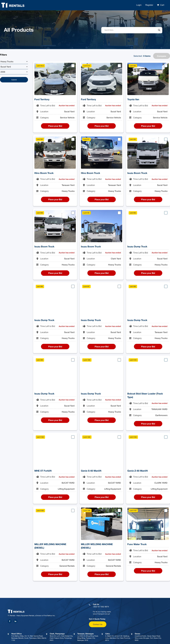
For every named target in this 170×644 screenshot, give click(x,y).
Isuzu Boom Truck (137, 173)
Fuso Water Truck (137, 544)
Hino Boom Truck (44, 173)
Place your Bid (55, 126)
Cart (162, 5)
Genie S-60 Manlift (91, 471)
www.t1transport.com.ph (101, 614)
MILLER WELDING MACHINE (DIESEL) (50, 546)
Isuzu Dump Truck (137, 246)
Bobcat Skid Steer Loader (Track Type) (145, 395)
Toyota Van (133, 99)
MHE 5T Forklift (43, 471)
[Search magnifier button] (159, 30)
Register (149, 5)
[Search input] (131, 30)
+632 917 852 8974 (101, 607)
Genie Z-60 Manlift (138, 471)
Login (139, 5)
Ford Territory (42, 99)
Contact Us (98, 624)
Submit (14, 80)
